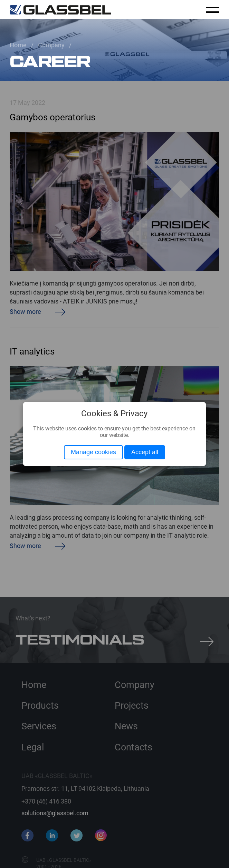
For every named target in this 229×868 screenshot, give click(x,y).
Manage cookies (93, 452)
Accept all (145, 452)
